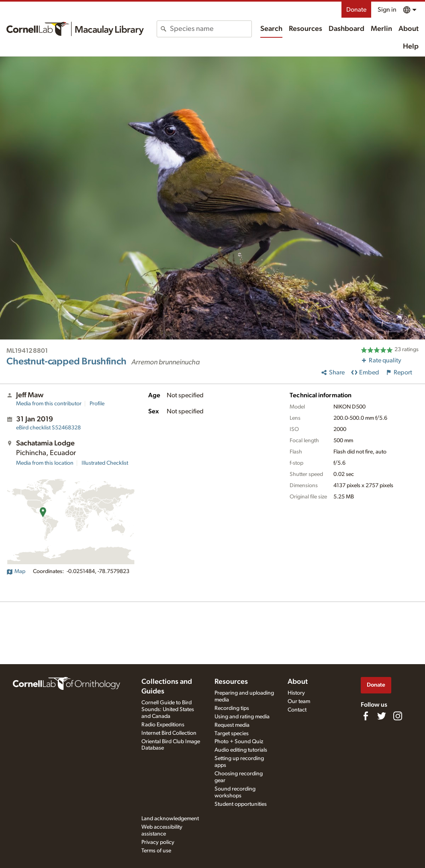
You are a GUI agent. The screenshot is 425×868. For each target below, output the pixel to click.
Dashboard (346, 29)
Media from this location (45, 463)
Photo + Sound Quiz (239, 742)
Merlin (381, 29)
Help (411, 47)
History (296, 693)
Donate (356, 10)
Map (16, 571)
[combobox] (210, 29)
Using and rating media (242, 717)
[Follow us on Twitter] (382, 716)
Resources (305, 29)
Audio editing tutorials (241, 750)
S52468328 (48, 428)
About (409, 29)
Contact (297, 710)
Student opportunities (241, 804)
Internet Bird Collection (169, 733)
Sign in (387, 10)
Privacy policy (158, 842)
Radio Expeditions (163, 725)
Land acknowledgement (170, 819)
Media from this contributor (49, 404)
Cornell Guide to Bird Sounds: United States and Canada (168, 709)
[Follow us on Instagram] (398, 716)
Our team (299, 701)
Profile (97, 404)
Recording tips (232, 708)
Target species (232, 734)
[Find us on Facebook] (366, 716)
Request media (232, 725)
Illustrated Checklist (105, 463)
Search (271, 29)
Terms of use (156, 851)
